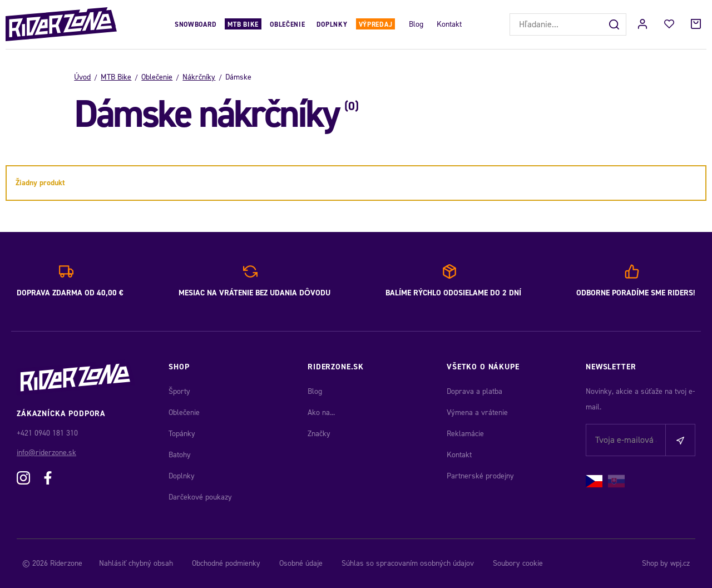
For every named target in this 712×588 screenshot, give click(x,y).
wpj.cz (680, 563)
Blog (416, 24)
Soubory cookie (518, 563)
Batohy (180, 455)
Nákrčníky (199, 77)
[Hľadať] (615, 24)
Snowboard (196, 24)
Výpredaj (376, 24)
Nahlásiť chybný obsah (136, 563)
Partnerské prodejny (480, 476)
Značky (319, 434)
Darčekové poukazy (200, 497)
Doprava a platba (474, 391)
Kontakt (449, 24)
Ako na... (321, 412)
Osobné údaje (301, 563)
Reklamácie (465, 434)
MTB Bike (243, 24)
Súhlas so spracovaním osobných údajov (408, 563)
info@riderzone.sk (46, 453)
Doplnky (332, 24)
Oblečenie (287, 24)
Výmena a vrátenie (477, 412)
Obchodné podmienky (226, 563)
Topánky (182, 434)
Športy (179, 391)
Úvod (82, 77)
